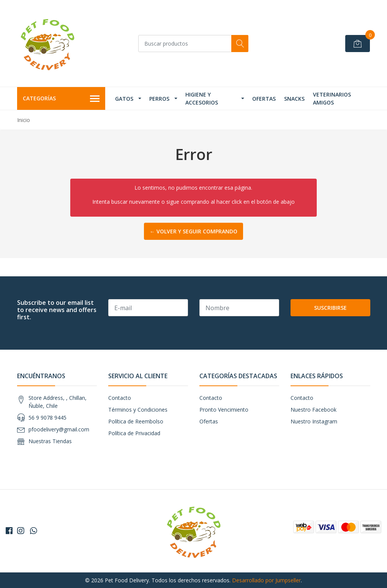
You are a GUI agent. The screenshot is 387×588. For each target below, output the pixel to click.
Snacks (294, 99)
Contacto (120, 398)
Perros (159, 99)
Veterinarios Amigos (332, 98)
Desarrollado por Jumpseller (266, 580)
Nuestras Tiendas (50, 441)
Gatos (124, 99)
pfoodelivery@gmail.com (59, 429)
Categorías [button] (61, 99)
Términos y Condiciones (138, 410)
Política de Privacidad (134, 433)
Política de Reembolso (136, 421)
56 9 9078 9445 (47, 418)
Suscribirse (330, 308)
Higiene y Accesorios (202, 98)
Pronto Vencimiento (224, 410)
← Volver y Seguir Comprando (193, 231)
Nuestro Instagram (314, 421)
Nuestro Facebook (314, 410)
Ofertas (264, 99)
